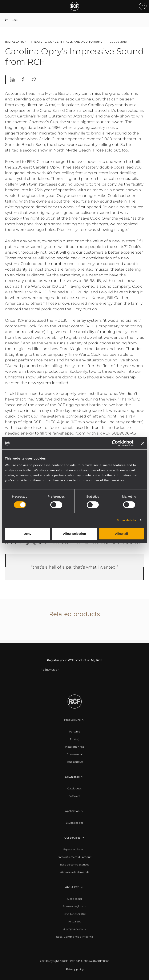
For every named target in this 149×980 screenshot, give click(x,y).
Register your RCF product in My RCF (75, 660)
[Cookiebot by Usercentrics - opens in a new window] (115, 443)
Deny (27, 534)
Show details (126, 520)
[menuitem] (74, 732)
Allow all (122, 534)
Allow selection (74, 534)
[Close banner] (143, 443)
